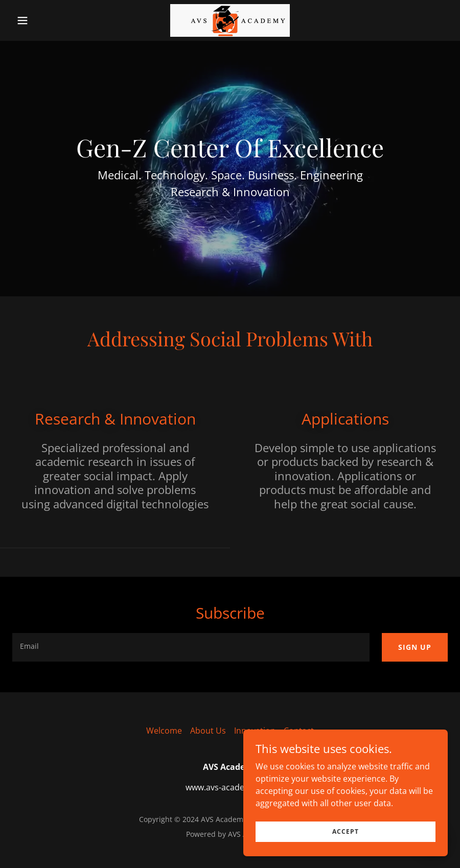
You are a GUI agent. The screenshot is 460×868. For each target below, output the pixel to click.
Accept (346, 831)
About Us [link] (208, 731)
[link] (230, 20)
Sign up (415, 647)
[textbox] (191, 647)
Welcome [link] (164, 731)
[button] (45, 20)
